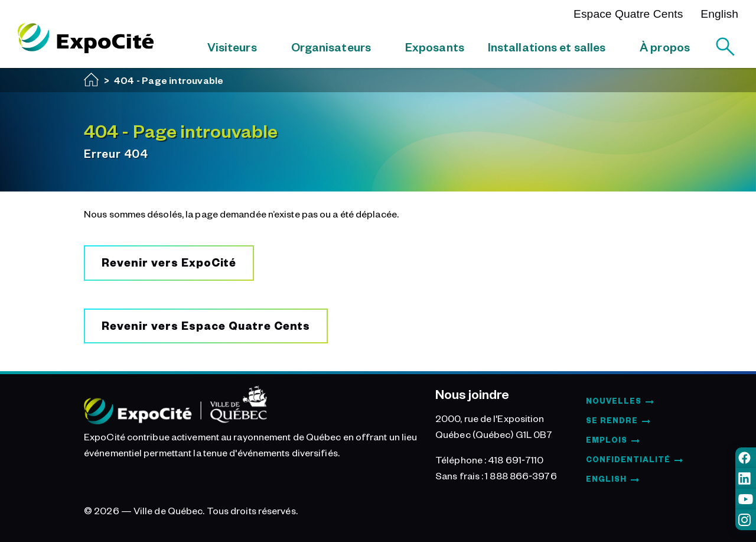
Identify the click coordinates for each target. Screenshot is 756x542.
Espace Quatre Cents (628, 14)
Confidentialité (628, 459)
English (719, 14)
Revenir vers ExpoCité (169, 262)
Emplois (607, 440)
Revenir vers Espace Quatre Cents (206, 325)
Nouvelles (614, 401)
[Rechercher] (725, 47)
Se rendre (612, 420)
